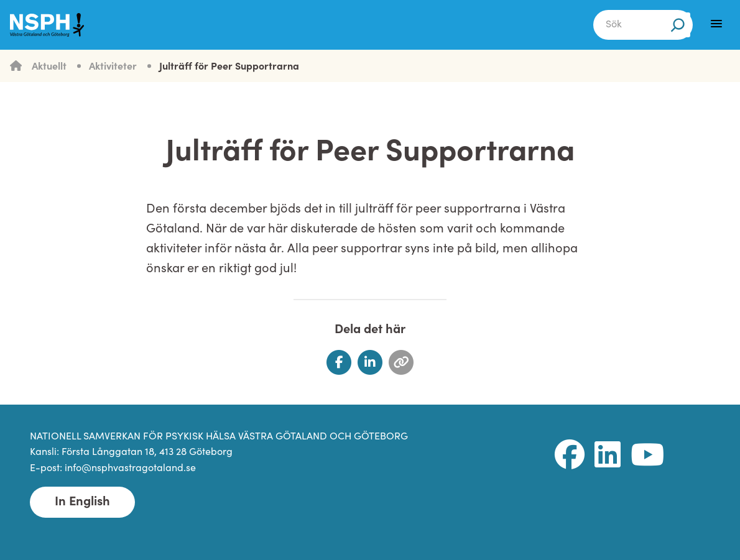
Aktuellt (49, 67)
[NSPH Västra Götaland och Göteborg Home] (53, 25)
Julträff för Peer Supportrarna (229, 67)
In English (82, 502)
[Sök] (678, 25)
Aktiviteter (113, 67)
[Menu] (716, 24)
